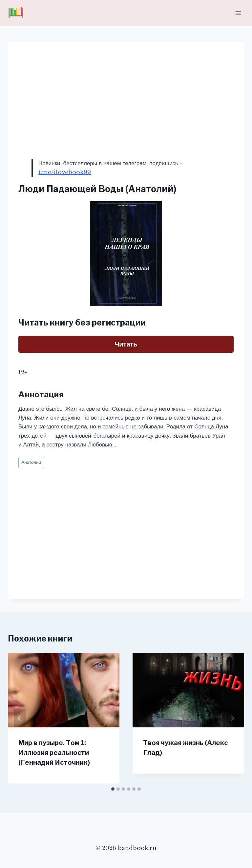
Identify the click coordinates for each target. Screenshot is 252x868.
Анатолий (31, 462)
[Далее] (232, 718)
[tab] (113, 789)
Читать (126, 344)
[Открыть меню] (238, 13)
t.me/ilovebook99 (65, 172)
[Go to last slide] (20, 718)
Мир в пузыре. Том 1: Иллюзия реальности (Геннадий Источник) (54, 753)
